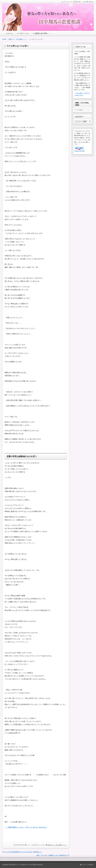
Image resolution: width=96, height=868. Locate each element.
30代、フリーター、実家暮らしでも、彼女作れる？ (52, 855)
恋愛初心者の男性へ (42, 33)
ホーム (11, 33)
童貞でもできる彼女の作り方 (22, 865)
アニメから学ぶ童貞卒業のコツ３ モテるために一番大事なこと (23, 852)
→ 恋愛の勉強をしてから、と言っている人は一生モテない (26, 827)
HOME (4, 39)
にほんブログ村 (79, 151)
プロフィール (24, 33)
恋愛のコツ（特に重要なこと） (18, 39)
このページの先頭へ (87, 865)
